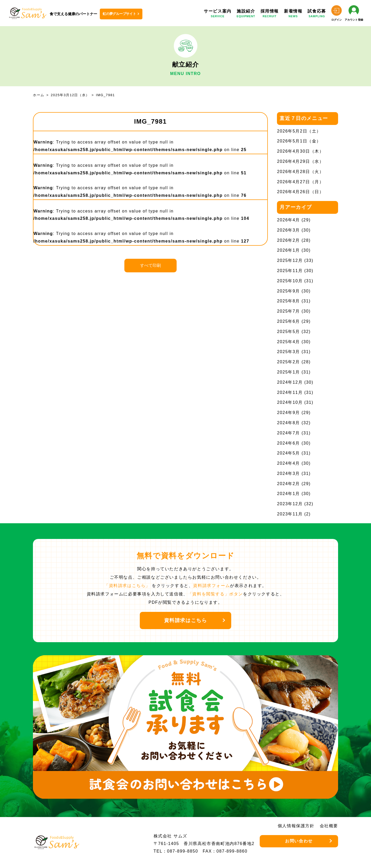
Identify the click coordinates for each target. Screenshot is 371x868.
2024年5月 (288, 453)
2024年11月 (290, 392)
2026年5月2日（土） (299, 131)
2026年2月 (288, 240)
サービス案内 (218, 14)
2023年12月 (290, 504)
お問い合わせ (299, 841)
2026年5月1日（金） (299, 141)
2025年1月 (288, 372)
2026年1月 (288, 250)
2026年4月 (288, 220)
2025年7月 (288, 311)
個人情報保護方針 (296, 826)
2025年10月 (290, 281)
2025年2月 (288, 362)
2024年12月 (290, 382)
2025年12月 (290, 260)
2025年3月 (288, 352)
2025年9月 (288, 291)
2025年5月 (288, 332)
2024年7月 (288, 433)
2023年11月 (290, 514)
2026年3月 (288, 230)
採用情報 (270, 14)
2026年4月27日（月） (300, 182)
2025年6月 (288, 321)
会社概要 (329, 826)
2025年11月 (290, 271)
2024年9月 (288, 413)
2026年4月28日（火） (300, 172)
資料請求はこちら (186, 620)
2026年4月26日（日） (300, 192)
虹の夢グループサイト (119, 14)
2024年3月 (288, 473)
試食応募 (317, 14)
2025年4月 (288, 342)
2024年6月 (288, 443)
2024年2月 (288, 484)
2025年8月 (288, 301)
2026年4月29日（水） (300, 161)
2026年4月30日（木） (300, 151)
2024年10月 (290, 402)
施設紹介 (246, 14)
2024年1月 (288, 494)
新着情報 (293, 14)
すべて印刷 (150, 265)
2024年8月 (288, 423)
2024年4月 (288, 463)
